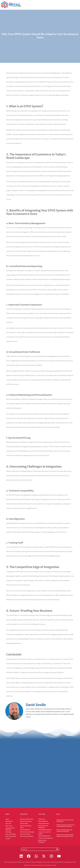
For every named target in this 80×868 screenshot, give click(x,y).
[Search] (57, 849)
